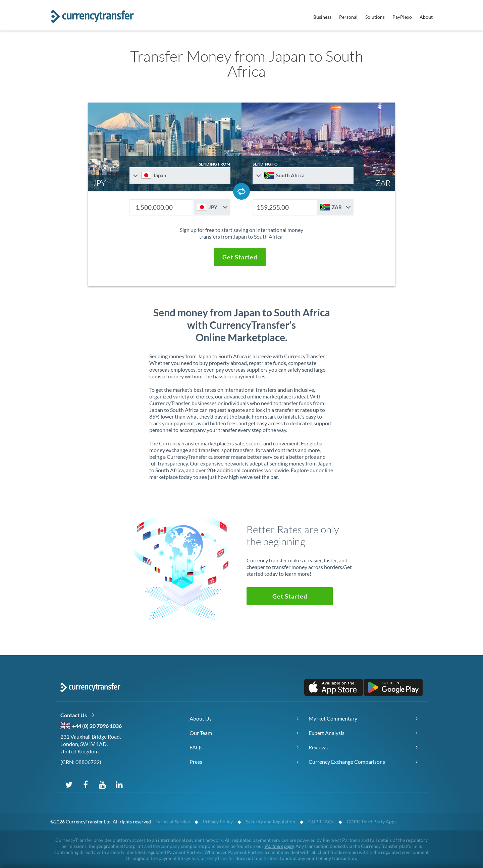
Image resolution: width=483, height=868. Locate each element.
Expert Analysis (327, 733)
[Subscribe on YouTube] (102, 784)
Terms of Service (173, 822)
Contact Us (78, 715)
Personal (348, 17)
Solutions (375, 17)
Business (322, 17)
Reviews (318, 747)
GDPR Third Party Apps (372, 822)
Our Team (201, 733)
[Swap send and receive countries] (241, 191)
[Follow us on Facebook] (86, 784)
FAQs (196, 747)
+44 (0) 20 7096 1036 (97, 726)
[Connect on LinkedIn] (119, 784)
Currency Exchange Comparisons (347, 762)
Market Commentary (333, 718)
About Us (201, 718)
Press (196, 762)
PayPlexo (402, 17)
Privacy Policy (218, 822)
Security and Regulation (271, 822)
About (426, 17)
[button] (240, 257)
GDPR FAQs (321, 822)
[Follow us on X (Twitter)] (69, 784)
